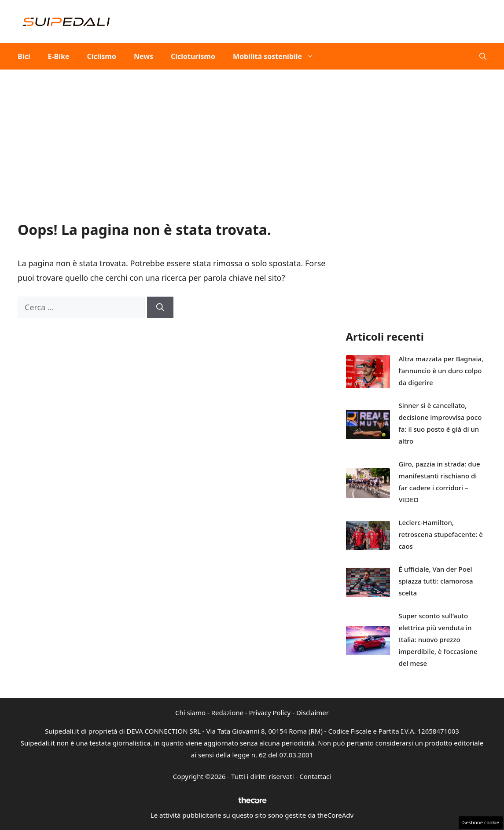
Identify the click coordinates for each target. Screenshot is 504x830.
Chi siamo (190, 712)
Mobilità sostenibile (278, 56)
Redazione (227, 712)
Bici (24, 56)
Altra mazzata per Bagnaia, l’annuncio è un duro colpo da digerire (441, 371)
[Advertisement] (252, 136)
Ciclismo (101, 56)
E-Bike (58, 56)
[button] (483, 56)
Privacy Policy (270, 712)
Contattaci (315, 776)
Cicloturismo (193, 56)
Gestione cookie (481, 822)
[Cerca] (160, 307)
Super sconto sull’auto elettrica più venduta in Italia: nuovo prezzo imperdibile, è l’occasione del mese (438, 639)
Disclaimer (313, 712)
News (143, 56)
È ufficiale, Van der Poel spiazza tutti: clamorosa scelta (436, 581)
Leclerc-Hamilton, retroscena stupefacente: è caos (441, 534)
